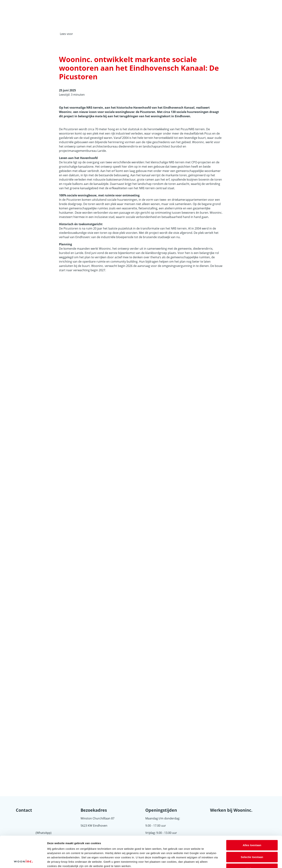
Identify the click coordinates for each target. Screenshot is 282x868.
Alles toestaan (252, 816)
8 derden (83, 850)
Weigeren (252, 839)
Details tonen (194, 861)
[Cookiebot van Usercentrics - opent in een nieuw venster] (23, 861)
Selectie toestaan (252, 828)
